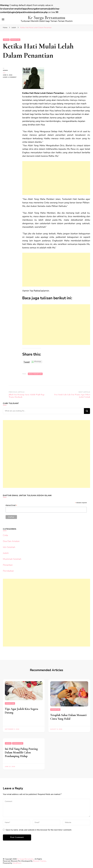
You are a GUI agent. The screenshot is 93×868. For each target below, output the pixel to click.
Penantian (15, 40)
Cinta (5, 535)
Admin (5, 70)
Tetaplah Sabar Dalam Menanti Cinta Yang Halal (68, 717)
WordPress (17, 863)
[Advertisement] (56, 178)
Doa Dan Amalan (11, 541)
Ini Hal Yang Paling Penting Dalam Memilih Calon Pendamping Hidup (21, 752)
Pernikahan (8, 571)
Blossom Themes (40, 861)
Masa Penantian (35, 374)
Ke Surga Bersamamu (47, 18)
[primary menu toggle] (3, 19)
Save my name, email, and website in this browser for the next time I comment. (39, 830)
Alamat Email (11, 505)
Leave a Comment (11, 77)
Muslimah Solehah (12, 559)
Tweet (27, 362)
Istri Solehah (9, 547)
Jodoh (6, 40)
